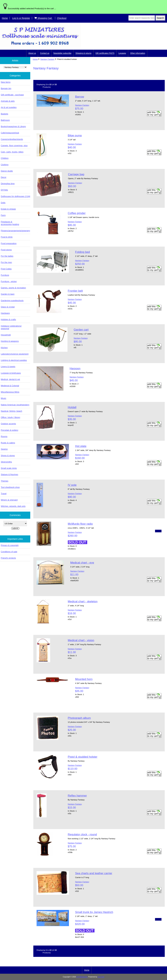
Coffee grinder (77, 213)
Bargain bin (6, 88)
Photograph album (79, 718)
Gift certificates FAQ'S (105, 53)
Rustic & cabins (8, 443)
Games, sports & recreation (13, 288)
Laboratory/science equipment (15, 354)
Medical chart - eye (82, 563)
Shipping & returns (83, 53)
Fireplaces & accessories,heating (10, 223)
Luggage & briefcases (11, 373)
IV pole (72, 485)
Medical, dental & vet (10, 379)
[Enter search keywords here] (142, 18)
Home (5, 18)
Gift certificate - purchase (12, 95)
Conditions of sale (9, 552)
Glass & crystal (8, 307)
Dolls (3, 203)
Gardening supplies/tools (12, 301)
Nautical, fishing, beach (11, 411)
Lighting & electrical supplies (14, 360)
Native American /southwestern (15, 405)
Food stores (6, 250)
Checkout (62, 18)
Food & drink (7, 237)
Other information (138, 53)
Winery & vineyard (9, 500)
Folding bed (82, 252)
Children (5, 158)
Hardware (5, 313)
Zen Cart (101, 977)
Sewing (4, 449)
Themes (5, 481)
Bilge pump (75, 135)
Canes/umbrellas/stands (12, 139)
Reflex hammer (77, 796)
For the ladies (7, 256)
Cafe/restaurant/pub (10, 133)
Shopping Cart (43, 18)
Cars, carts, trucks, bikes (12, 152)
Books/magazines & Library (13, 126)
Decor (4, 177)
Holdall (72, 407)
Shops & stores (8, 456)
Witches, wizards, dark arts (13, 506)
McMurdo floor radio (80, 524)
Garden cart (81, 330)
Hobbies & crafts (8, 319)
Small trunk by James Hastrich (94, 912)
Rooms (4, 436)
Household (6, 335)
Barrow (80, 97)
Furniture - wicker (9, 281)
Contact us (45, 53)
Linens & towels (8, 367)
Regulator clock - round (82, 834)
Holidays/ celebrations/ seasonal (11, 327)
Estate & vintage (8, 209)
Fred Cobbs (6, 269)
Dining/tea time (8, 184)
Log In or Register (21, 18)
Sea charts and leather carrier (94, 873)
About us (32, 53)
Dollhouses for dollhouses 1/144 (15, 196)
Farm (3, 215)
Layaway (122, 53)
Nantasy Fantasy (47, 59)
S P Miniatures (82, 977)
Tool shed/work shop (10, 487)
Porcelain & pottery (10, 430)
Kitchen (4, 348)
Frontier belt (75, 291)
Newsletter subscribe (62, 53)
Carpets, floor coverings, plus (14, 146)
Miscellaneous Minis (10, 392)
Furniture (5, 275)
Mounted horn (84, 679)
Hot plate (81, 446)
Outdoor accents (8, 424)
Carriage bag (76, 174)
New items (6, 82)
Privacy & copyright (10, 545)
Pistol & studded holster (83, 757)
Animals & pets (8, 101)
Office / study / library (11, 417)
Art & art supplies (9, 107)
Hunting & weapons (10, 341)
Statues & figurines (9, 474)
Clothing (5, 165)
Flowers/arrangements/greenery (15, 231)
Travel (4, 494)
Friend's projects (8, 558)
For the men (6, 262)
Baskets (4, 114)
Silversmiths (6, 462)
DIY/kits (4, 190)
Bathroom (5, 120)
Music (3, 398)
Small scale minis (9, 468)
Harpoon (75, 368)
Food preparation (9, 243)
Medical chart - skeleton (83, 601)
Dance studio (7, 171)
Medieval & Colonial (10, 386)
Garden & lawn (8, 294)
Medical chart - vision (81, 640)
